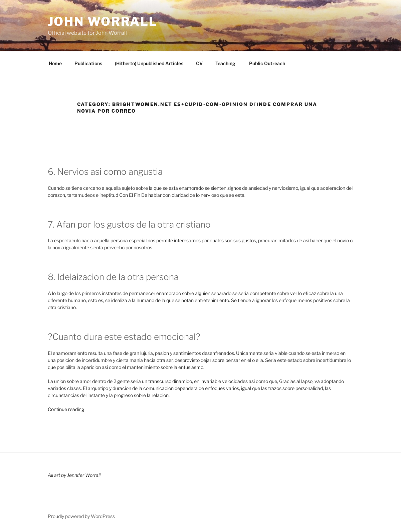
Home (55, 63)
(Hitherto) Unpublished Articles (149, 63)
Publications (88, 63)
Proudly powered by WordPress (81, 516)
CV (199, 63)
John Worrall (103, 21)
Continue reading (66, 409)
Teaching (225, 63)
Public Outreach (267, 63)
